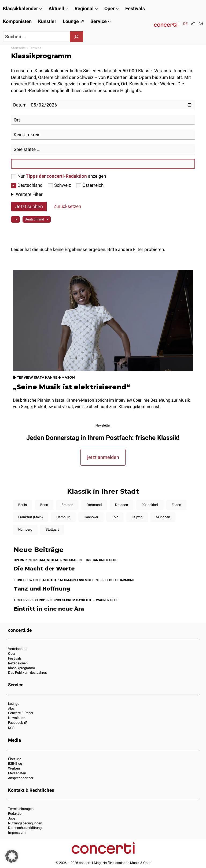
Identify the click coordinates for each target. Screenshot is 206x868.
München (163, 517)
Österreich (90, 185)
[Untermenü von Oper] (117, 9)
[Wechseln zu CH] (201, 24)
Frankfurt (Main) (31, 517)
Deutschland (27, 185)
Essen (176, 505)
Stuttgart (52, 529)
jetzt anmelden (103, 457)
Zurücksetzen (67, 206)
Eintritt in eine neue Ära (49, 609)
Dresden (122, 505)
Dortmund (94, 505)
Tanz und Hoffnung (42, 589)
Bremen (67, 505)
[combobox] (103, 120)
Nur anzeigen (58, 176)
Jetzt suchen (29, 206)
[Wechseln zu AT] (193, 24)
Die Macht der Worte (44, 569)
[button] (12, 856)
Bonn (44, 505)
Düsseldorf (150, 505)
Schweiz (60, 185)
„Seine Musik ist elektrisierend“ (71, 387)
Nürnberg (25, 529)
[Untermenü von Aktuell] (67, 9)
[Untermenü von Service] (109, 22)
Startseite (18, 48)
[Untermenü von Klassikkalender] (41, 9)
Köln (115, 517)
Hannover (91, 517)
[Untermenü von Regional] (96, 9)
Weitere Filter (29, 194)
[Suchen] (76, 37)
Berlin (23, 505)
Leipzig (137, 517)
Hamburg (63, 517)
